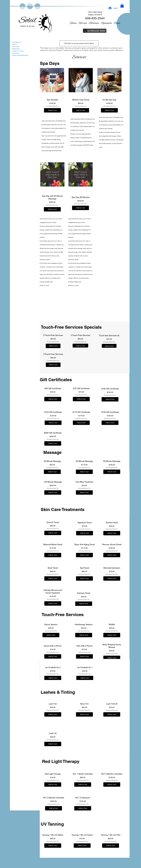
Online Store (16, 47)
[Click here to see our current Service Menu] (79, 43)
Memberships (16, 49)
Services (14, 45)
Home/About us (17, 42)
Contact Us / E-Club (18, 51)
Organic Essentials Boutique (20, 55)
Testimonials (16, 53)
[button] (122, 5)
